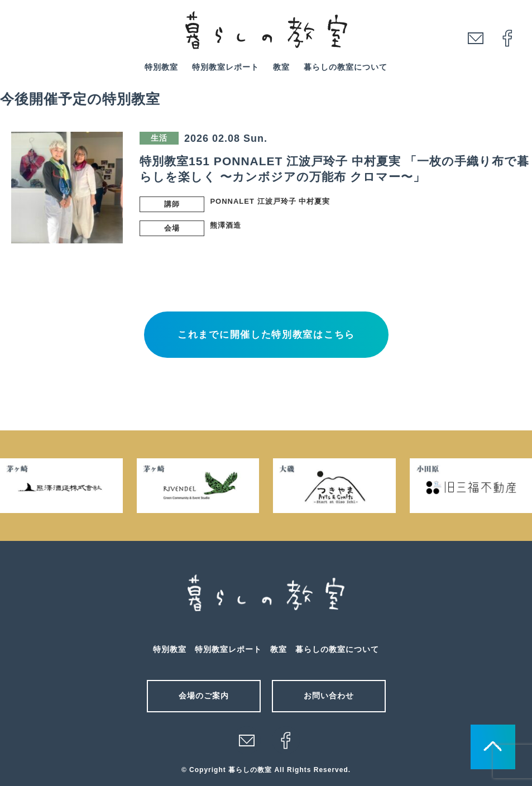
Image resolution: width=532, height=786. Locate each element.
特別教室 (161, 67)
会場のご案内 (204, 696)
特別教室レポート (226, 67)
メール (247, 740)
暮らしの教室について (346, 67)
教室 (281, 67)
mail (476, 38)
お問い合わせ (329, 696)
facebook (507, 38)
